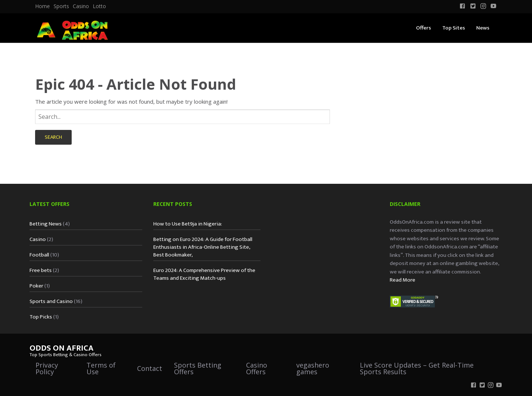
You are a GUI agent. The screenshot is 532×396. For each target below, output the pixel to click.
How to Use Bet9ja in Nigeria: (188, 224)
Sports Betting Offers (198, 368)
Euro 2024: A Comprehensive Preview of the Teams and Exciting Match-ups (204, 274)
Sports (61, 6)
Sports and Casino (51, 301)
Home (42, 6)
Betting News (46, 224)
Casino (81, 6)
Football (39, 255)
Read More (403, 280)
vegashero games (313, 368)
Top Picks (41, 317)
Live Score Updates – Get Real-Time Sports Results (417, 368)
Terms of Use (101, 368)
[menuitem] (42, 6)
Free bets (41, 270)
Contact (150, 368)
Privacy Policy (47, 368)
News (483, 28)
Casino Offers (257, 368)
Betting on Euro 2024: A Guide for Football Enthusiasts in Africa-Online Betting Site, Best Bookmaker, (203, 247)
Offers (424, 28)
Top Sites (454, 28)
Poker (36, 286)
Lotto (99, 6)
